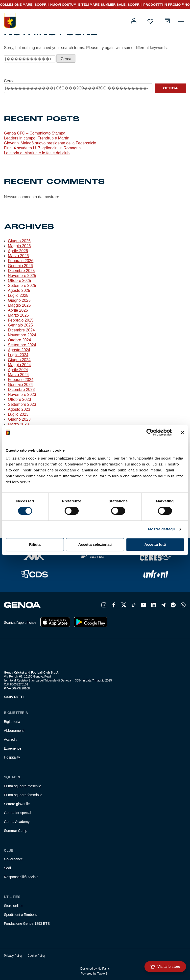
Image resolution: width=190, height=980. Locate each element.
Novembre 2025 (22, 276)
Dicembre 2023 (21, 390)
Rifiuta (35, 544)
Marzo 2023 (18, 424)
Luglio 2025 (18, 295)
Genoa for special (18, 813)
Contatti (14, 697)
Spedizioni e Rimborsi (21, 915)
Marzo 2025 (18, 315)
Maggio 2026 (19, 246)
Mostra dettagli (161, 529)
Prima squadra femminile (23, 795)
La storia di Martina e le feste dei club (37, 153)
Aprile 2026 (18, 251)
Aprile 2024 (18, 370)
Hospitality (12, 757)
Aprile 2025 (18, 310)
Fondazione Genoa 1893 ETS (27, 924)
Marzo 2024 (18, 375)
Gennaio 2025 (20, 325)
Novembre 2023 (22, 395)
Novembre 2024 (22, 335)
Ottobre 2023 (19, 399)
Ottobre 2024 (19, 340)
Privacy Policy (13, 956)
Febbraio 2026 (21, 261)
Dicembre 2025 (21, 271)
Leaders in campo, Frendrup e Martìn (37, 138)
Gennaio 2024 (20, 385)
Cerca (9, 81)
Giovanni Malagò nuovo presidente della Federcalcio (50, 143)
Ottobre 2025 (19, 281)
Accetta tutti (155, 544)
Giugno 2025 (19, 300)
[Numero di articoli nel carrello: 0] (167, 21)
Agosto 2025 (19, 290)
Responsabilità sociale (21, 877)
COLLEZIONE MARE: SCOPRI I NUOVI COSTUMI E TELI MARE (50, 5)
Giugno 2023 (19, 419)
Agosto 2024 (19, 350)
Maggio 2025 (19, 305)
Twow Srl (103, 974)
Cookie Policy (36, 956)
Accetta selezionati (95, 544)
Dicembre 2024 (21, 330)
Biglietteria (12, 722)
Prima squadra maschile (23, 786)
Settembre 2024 (22, 345)
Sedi (7, 868)
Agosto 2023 (19, 409)
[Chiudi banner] (183, 432)
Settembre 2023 (22, 404)
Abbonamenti (14, 731)
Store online (13, 906)
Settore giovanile (17, 804)
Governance (13, 859)
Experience (13, 748)
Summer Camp (16, 831)
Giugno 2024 (19, 360)
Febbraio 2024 (21, 380)
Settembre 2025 (22, 286)
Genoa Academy (17, 822)
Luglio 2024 (18, 355)
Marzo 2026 (18, 256)
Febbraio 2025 (21, 320)
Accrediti (11, 739)
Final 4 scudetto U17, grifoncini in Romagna (42, 148)
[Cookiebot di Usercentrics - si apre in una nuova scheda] (150, 432)
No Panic (104, 969)
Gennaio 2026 (20, 266)
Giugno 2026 (19, 241)
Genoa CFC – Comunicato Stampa (35, 133)
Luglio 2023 (18, 414)
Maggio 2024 (19, 365)
